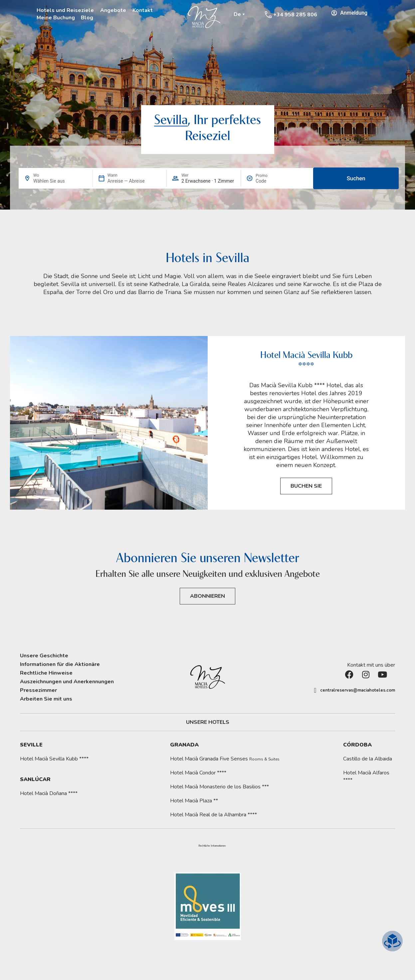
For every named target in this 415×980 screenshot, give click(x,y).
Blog (87, 18)
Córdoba (357, 745)
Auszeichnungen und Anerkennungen (67, 682)
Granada (184, 745)
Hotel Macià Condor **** (198, 773)
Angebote (113, 10)
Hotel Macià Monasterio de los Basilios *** (219, 787)
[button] (212, 846)
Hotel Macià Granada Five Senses (225, 759)
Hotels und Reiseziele (65, 10)
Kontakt (143, 10)
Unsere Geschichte (44, 656)
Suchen (356, 178)
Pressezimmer (38, 690)
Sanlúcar (35, 779)
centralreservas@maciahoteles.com (358, 690)
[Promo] (272, 181)
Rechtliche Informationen (212, 846)
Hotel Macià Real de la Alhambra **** (213, 815)
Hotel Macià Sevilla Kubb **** (54, 759)
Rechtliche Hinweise (46, 673)
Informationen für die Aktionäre (60, 664)
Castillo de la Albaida (368, 759)
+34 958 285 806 (295, 15)
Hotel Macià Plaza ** (194, 801)
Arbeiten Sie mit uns (46, 699)
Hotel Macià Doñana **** (49, 793)
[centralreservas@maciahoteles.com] (315, 690)
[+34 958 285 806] (268, 15)
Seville (31, 745)
